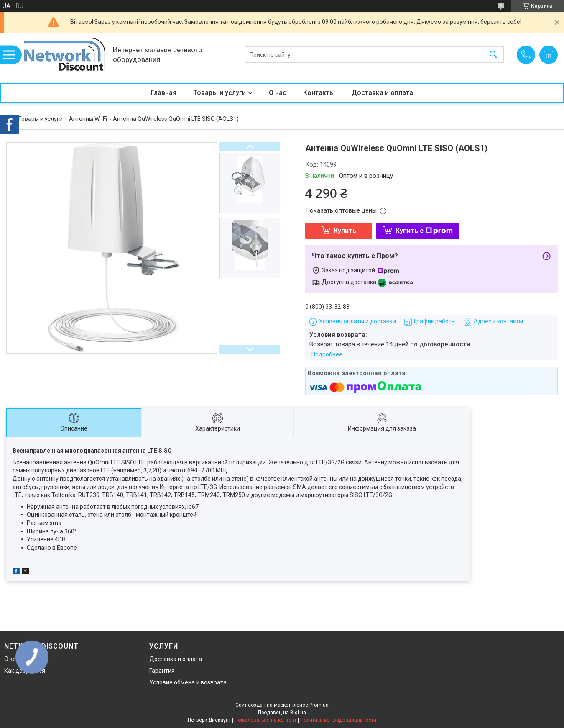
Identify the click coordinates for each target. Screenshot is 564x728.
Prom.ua (319, 705)
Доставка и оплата (382, 93)
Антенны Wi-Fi (88, 119)
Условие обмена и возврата (188, 682)
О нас (278, 93)
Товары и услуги (219, 93)
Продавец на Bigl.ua (282, 713)
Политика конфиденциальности (338, 720)
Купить (345, 231)
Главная (164, 93)
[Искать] (493, 55)
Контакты (319, 93)
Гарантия (162, 671)
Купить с (424, 231)
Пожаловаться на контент (265, 720)
